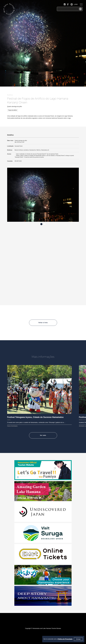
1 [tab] (41, 224)
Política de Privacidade (65, 639)
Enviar (78, 639)
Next (81, 195)
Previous (5, 195)
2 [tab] (45, 224)
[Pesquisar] (80, 9)
